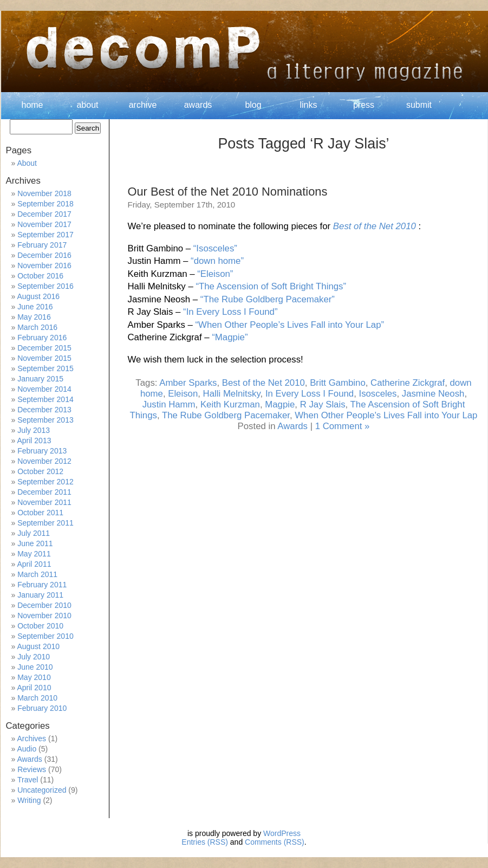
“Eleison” (215, 274)
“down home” (217, 261)
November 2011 (44, 502)
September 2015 (45, 368)
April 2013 (34, 441)
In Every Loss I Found (310, 394)
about (87, 105)
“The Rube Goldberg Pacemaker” (268, 299)
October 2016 (40, 276)
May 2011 (34, 554)
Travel (28, 780)
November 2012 (44, 461)
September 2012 (45, 482)
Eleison (183, 394)
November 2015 (44, 358)
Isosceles (378, 394)
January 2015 (40, 379)
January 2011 (40, 595)
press (364, 105)
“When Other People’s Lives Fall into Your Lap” (289, 325)
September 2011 (45, 523)
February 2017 (42, 245)
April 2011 (34, 564)
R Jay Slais (323, 404)
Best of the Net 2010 (375, 226)
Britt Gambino (338, 383)
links (308, 105)
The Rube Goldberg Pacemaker (226, 415)
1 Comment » (343, 426)
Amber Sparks (188, 383)
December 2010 (44, 605)
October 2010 (40, 626)
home (32, 105)
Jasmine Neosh (433, 394)
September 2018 (45, 204)
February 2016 (42, 338)
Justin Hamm (169, 404)
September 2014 (45, 399)
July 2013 (34, 430)
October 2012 (40, 471)
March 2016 (37, 327)
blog (253, 105)
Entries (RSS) (205, 842)
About (27, 163)
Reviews (32, 769)
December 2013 (44, 410)
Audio (27, 749)
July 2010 (34, 657)
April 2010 (34, 688)
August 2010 (38, 646)
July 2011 (34, 533)
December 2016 (44, 255)
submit (419, 105)
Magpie (280, 404)
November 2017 (44, 224)
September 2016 (45, 286)
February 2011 (42, 585)
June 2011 (35, 543)
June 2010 (35, 667)
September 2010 (45, 636)
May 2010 (34, 677)
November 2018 (44, 193)
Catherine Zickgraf (408, 383)
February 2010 (42, 708)
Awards (292, 426)
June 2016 (35, 307)
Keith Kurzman (230, 404)
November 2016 (44, 265)
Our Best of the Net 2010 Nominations (228, 192)
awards (198, 105)
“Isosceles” (215, 248)
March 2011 (37, 574)
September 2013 (45, 420)
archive (143, 105)
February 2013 (42, 451)
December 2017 (44, 214)
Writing (29, 800)
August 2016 (38, 296)
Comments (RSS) (275, 842)
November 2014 (44, 389)
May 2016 (34, 317)
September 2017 (45, 235)
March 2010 (37, 698)
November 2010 (44, 616)
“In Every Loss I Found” (230, 312)
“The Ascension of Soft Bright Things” (271, 286)
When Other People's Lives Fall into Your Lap (386, 415)
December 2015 (44, 348)
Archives (31, 739)
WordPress (282, 833)
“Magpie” (230, 337)
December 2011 (44, 492)
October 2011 (40, 513)
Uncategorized (42, 790)
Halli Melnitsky (232, 394)
